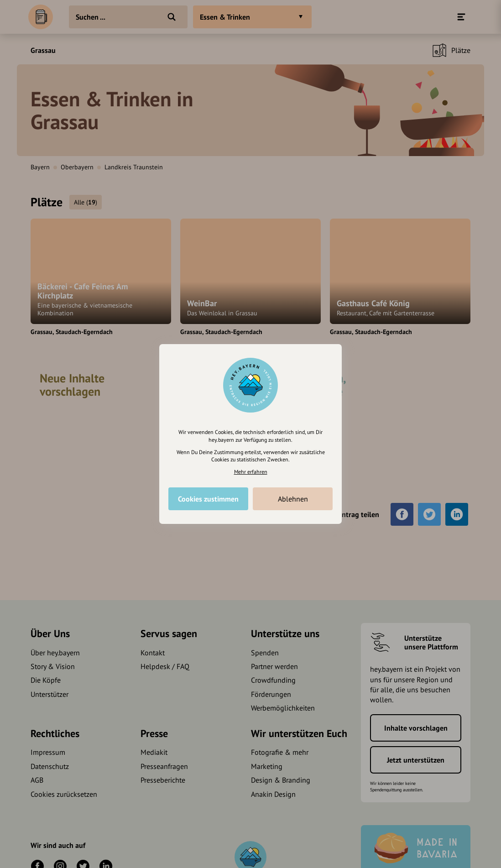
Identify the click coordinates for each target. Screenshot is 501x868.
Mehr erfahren (251, 472)
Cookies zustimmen (208, 499)
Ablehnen (293, 499)
